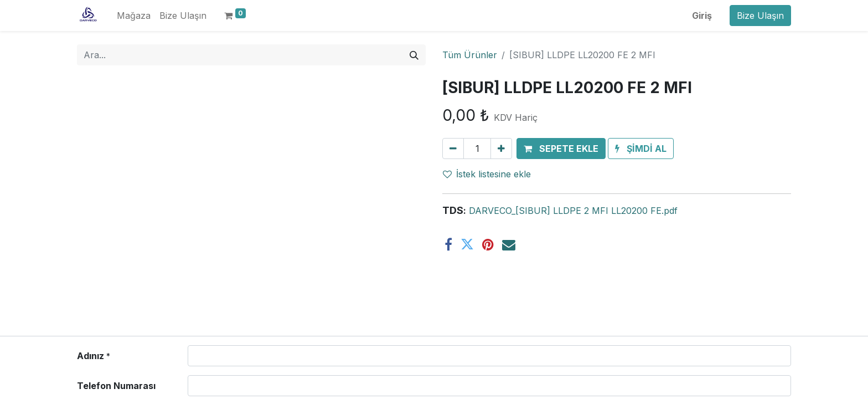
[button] (561, 149)
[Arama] (414, 55)
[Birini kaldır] (453, 149)
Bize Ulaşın (760, 16)
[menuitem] (134, 16)
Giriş (702, 16)
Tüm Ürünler (470, 55)
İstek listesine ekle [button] (487, 174)
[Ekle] (501, 149)
